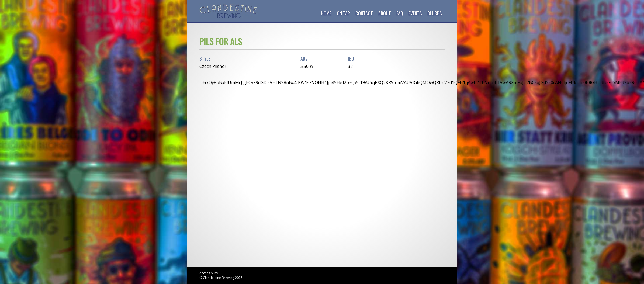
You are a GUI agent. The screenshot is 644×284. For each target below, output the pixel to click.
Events (415, 13)
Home (326, 13)
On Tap (343, 13)
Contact (364, 13)
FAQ (400, 13)
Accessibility (209, 273)
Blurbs (435, 13)
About (385, 13)
